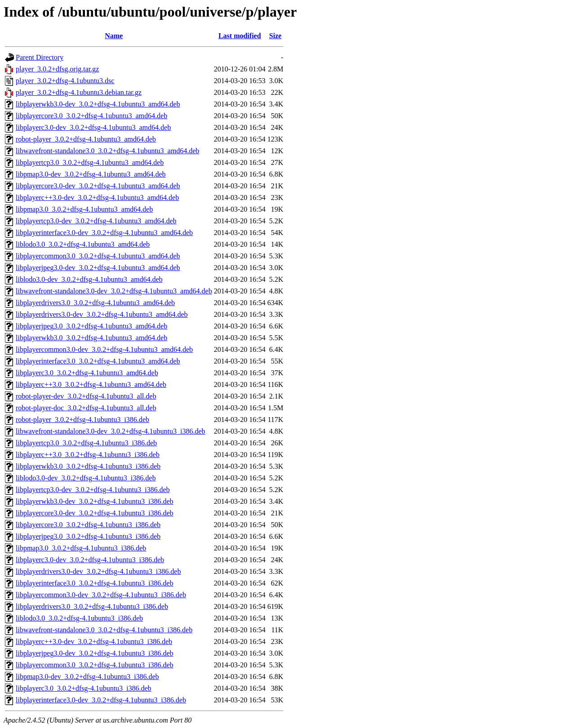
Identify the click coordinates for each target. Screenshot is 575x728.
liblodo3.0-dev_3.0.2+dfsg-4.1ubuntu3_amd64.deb (89, 279)
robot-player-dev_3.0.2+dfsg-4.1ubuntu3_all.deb (86, 396)
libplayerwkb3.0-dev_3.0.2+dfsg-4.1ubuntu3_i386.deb (95, 501)
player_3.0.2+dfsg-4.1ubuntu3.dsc (65, 81)
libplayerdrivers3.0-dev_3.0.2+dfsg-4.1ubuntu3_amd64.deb (102, 314)
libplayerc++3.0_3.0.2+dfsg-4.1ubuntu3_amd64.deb (91, 384)
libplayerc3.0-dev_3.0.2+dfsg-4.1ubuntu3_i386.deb (90, 560)
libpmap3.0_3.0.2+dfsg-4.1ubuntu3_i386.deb (81, 548)
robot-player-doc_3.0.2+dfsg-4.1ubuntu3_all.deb (86, 408)
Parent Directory (40, 57)
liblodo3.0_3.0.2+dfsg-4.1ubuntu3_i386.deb (79, 618)
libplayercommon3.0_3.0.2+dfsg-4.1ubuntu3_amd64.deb (98, 256)
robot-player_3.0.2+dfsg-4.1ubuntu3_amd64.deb (86, 139)
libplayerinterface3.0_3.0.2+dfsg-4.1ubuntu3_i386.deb (95, 583)
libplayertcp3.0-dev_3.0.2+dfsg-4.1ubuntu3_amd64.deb (96, 221)
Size (275, 36)
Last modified (240, 36)
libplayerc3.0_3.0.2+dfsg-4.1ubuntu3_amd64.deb (87, 373)
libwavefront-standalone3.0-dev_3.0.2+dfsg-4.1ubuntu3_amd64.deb (114, 291)
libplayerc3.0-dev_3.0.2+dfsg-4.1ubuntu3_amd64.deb (93, 127)
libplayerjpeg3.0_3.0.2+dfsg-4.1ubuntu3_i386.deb (88, 536)
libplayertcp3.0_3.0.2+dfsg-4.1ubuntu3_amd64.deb (90, 162)
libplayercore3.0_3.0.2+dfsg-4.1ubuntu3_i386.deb (88, 525)
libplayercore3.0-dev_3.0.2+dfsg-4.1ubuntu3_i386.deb (95, 513)
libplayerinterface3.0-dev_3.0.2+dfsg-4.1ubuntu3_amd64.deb (104, 233)
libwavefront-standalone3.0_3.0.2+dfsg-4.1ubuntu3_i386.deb (104, 630)
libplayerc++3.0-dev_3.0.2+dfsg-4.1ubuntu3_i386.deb (94, 641)
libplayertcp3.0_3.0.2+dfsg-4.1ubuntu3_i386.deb (86, 443)
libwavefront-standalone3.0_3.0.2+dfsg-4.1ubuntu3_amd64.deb (108, 151)
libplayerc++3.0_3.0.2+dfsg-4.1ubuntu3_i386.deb (88, 455)
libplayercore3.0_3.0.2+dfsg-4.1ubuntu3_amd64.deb (91, 116)
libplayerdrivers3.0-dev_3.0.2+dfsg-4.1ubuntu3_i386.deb (98, 571)
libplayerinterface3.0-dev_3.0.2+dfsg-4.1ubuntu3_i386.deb (101, 700)
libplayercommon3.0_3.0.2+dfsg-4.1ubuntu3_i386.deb (95, 665)
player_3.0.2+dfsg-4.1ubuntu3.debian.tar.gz (79, 92)
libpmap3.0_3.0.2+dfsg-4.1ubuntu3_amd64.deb (84, 209)
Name (114, 36)
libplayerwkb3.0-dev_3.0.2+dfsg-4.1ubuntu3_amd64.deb (98, 104)
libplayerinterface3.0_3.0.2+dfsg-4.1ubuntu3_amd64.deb (98, 361)
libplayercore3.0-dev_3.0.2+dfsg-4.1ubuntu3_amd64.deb (98, 186)
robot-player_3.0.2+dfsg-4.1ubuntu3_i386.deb (82, 419)
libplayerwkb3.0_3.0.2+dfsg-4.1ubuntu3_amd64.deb (91, 338)
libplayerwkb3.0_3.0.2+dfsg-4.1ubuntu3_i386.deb (88, 466)
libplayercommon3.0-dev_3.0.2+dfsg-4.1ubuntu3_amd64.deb (104, 349)
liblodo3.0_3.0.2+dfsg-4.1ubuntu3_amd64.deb (83, 244)
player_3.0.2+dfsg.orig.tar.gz (57, 69)
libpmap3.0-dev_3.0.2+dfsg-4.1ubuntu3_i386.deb (87, 677)
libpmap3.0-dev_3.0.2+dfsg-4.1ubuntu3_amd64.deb (91, 174)
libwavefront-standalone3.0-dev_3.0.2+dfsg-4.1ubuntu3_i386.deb (111, 431)
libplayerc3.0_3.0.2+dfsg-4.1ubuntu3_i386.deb (84, 688)
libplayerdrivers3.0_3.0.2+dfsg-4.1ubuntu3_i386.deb (92, 606)
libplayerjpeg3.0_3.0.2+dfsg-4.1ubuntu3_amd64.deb (91, 326)
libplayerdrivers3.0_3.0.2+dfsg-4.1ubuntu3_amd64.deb (95, 303)
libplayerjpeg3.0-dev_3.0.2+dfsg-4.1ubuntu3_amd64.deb (98, 268)
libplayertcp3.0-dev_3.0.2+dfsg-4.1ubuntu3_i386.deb (93, 490)
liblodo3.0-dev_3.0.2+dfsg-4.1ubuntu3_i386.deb (86, 478)
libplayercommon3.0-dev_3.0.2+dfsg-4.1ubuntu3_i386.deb (101, 595)
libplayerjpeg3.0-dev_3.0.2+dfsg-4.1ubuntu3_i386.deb (95, 653)
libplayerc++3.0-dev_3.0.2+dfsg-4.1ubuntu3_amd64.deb (97, 198)
